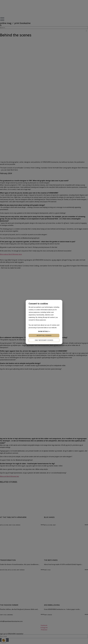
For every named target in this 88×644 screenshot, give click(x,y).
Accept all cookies (44, 336)
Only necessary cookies (44, 340)
